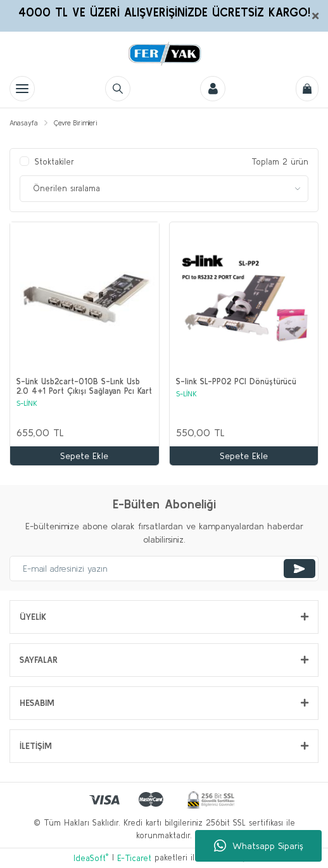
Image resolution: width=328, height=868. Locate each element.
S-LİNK (27, 403)
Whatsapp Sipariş (259, 846)
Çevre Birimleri (76, 123)
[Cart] (307, 89)
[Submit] (300, 569)
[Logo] (164, 54)
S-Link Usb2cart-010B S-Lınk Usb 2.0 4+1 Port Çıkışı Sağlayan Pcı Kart (84, 386)
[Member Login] (213, 89)
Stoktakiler (54, 162)
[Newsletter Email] (164, 569)
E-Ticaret (134, 858)
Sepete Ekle (84, 456)
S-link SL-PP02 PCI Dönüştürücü (236, 381)
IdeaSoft (91, 858)
